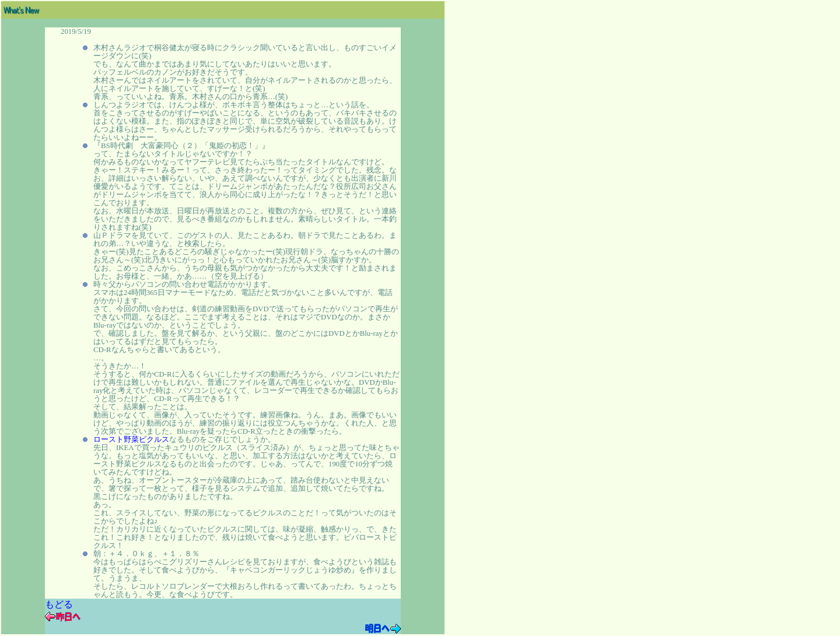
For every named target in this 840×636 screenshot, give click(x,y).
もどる (59, 604)
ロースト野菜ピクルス (131, 440)
